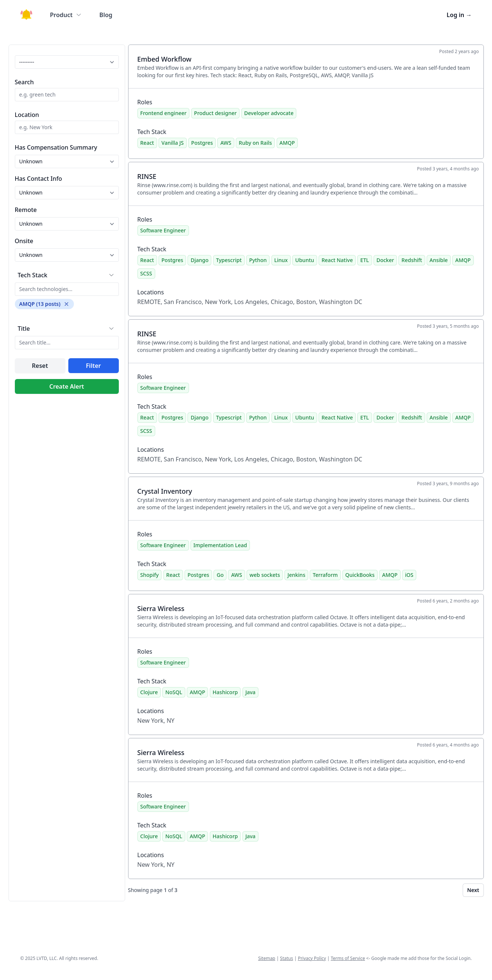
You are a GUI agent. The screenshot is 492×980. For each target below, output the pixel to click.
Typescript (229, 260)
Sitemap (267, 958)
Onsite (24, 241)
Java (250, 692)
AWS (226, 143)
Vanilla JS (173, 143)
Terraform (325, 575)
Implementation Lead (220, 545)
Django (199, 260)
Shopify (150, 575)
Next (473, 890)
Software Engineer (163, 230)
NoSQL (174, 692)
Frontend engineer (164, 113)
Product (66, 15)
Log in (459, 15)
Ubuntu (305, 260)
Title (24, 329)
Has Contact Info (39, 179)
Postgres (202, 143)
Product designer (216, 113)
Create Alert (67, 386)
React (147, 143)
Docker (385, 260)
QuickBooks (360, 575)
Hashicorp (225, 692)
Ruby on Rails (255, 143)
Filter (93, 366)
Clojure (149, 692)
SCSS (146, 273)
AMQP (287, 143)
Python (258, 260)
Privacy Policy (312, 958)
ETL (364, 260)
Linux (281, 260)
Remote (26, 210)
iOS (409, 575)
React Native (337, 260)
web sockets (265, 575)
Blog (106, 15)
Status (286, 958)
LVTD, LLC (46, 958)
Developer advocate (269, 113)
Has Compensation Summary (56, 147)
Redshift (412, 260)
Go (220, 575)
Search (24, 82)
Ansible (439, 260)
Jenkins (296, 575)
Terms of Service (348, 958)
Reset (40, 366)
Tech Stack (33, 275)
